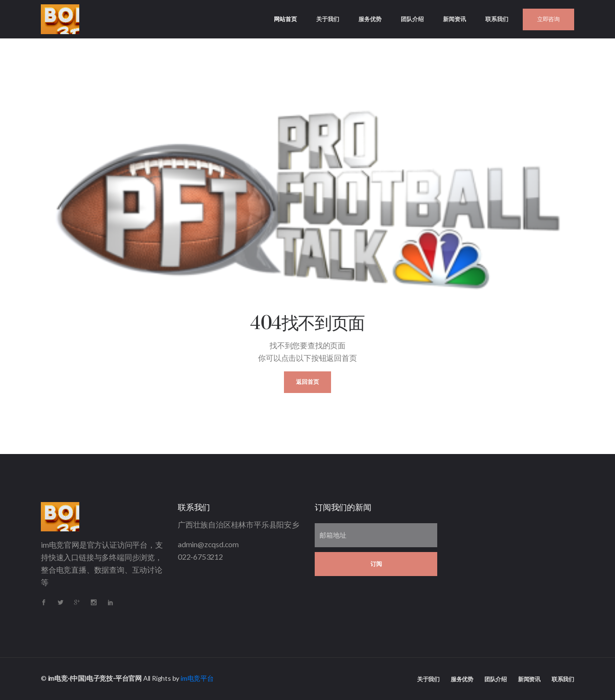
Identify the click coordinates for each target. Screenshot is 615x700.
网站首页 (290, 11)
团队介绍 (412, 19)
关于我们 (328, 19)
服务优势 (370, 19)
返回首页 (307, 382)
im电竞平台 (197, 678)
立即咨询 (548, 19)
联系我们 (497, 19)
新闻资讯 (455, 19)
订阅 (376, 564)
